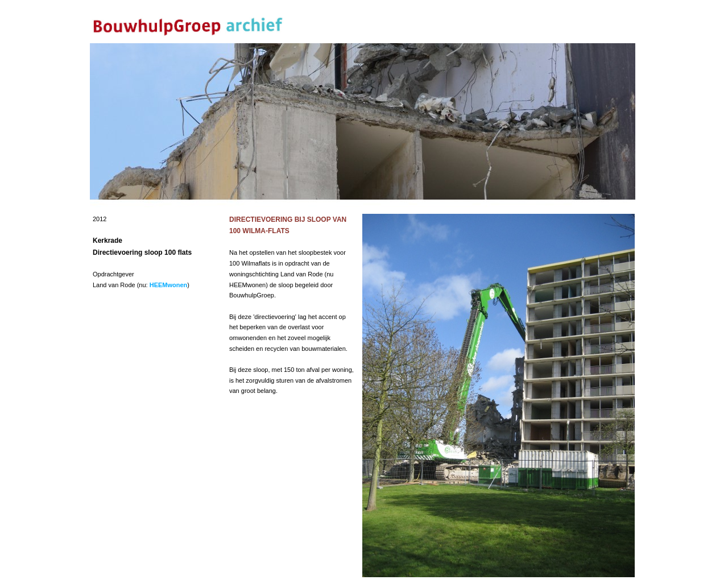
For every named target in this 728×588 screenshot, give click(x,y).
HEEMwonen (169, 285)
